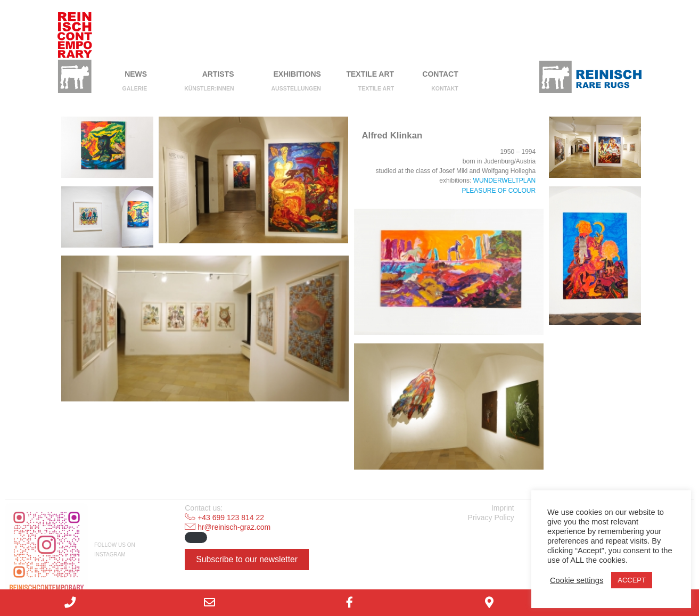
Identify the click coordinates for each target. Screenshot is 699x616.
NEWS (136, 74)
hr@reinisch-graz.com (234, 527)
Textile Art (370, 74)
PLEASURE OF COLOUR (499, 191)
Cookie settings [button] (577, 580)
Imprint (503, 508)
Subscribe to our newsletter (247, 559)
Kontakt (445, 88)
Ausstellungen (296, 88)
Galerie (135, 88)
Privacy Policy (491, 518)
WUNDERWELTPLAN (505, 180)
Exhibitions (297, 74)
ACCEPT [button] (632, 580)
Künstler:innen (209, 88)
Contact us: (204, 508)
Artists (218, 74)
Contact (440, 74)
